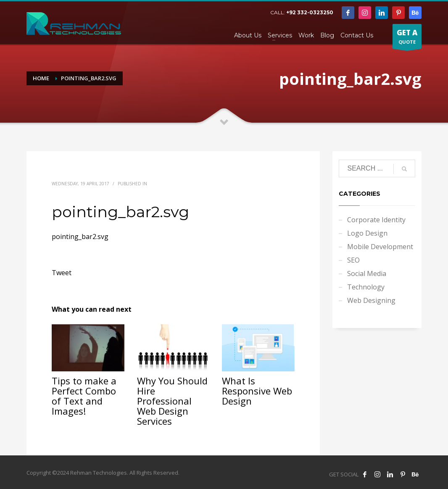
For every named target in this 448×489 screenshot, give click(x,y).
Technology (366, 287)
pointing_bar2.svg (80, 237)
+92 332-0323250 (310, 12)
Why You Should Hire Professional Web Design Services (172, 401)
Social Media (367, 273)
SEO (353, 260)
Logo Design (367, 233)
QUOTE (407, 38)
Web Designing (371, 300)
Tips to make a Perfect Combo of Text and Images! (84, 396)
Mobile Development (380, 247)
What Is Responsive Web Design (257, 391)
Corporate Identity (376, 220)
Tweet (62, 273)
